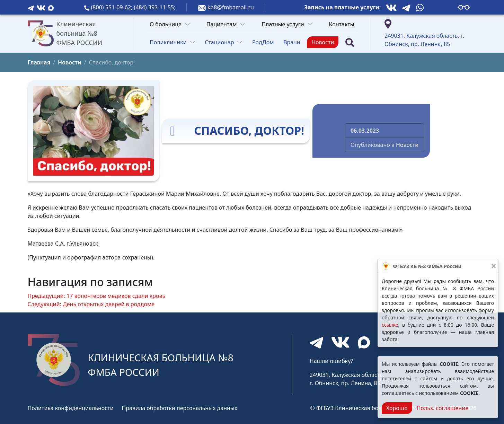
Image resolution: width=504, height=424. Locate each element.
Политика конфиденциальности (71, 408)
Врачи (292, 42)
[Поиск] (350, 42)
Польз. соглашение (443, 408)
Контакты (342, 24)
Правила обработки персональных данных (180, 408)
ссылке (390, 325)
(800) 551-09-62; (113, 7)
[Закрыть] (494, 266)
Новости (323, 42)
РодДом (263, 42)
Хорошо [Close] (397, 408)
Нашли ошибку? (331, 361)
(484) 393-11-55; (155, 7)
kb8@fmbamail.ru (231, 7)
